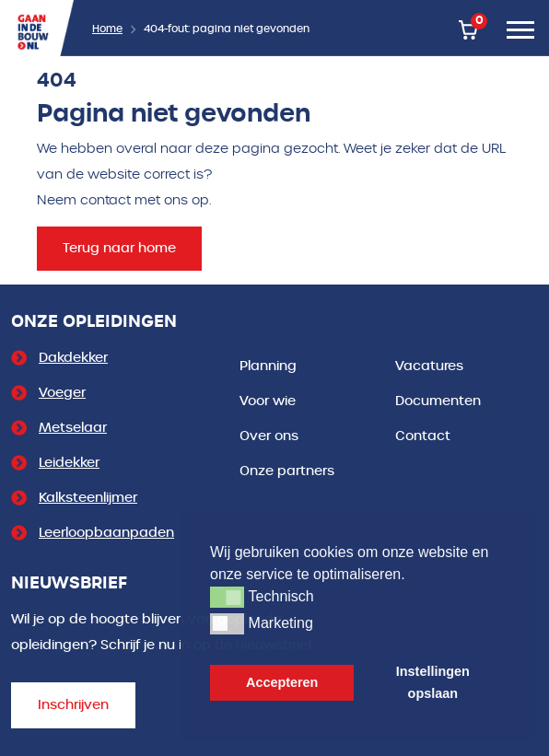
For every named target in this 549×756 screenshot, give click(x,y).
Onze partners (287, 471)
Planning (268, 366)
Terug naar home (119, 248)
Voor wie (268, 401)
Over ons (269, 436)
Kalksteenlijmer (88, 498)
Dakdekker (73, 358)
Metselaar (73, 428)
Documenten (438, 401)
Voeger (62, 393)
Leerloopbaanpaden (106, 533)
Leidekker (69, 463)
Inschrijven (73, 705)
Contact (423, 436)
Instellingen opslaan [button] (433, 682)
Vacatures (429, 366)
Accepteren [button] (282, 682)
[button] (227, 597)
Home (107, 29)
